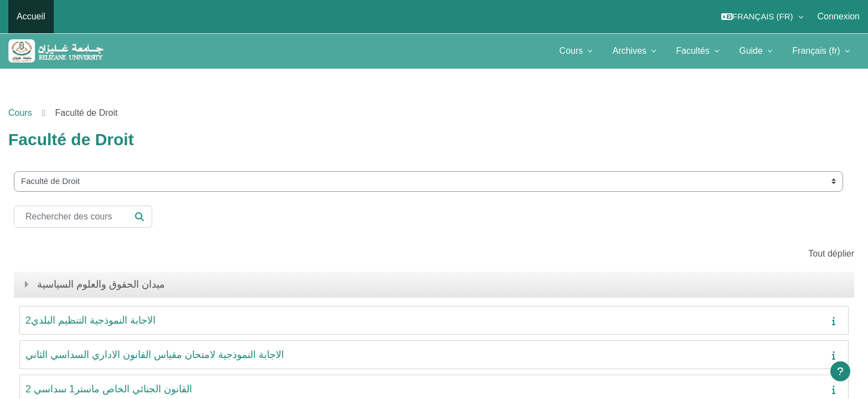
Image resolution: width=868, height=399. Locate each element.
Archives (631, 51)
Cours (572, 51)
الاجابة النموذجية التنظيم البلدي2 (91, 320)
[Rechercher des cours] (83, 217)
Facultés (694, 51)
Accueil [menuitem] (31, 16)
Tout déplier (831, 254)
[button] (762, 17)
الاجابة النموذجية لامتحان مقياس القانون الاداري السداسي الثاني (155, 355)
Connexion (839, 16)
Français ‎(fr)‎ (817, 51)
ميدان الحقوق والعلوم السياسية (101, 284)
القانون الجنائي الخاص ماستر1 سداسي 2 (109, 389)
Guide (752, 51)
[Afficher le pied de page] (840, 371)
